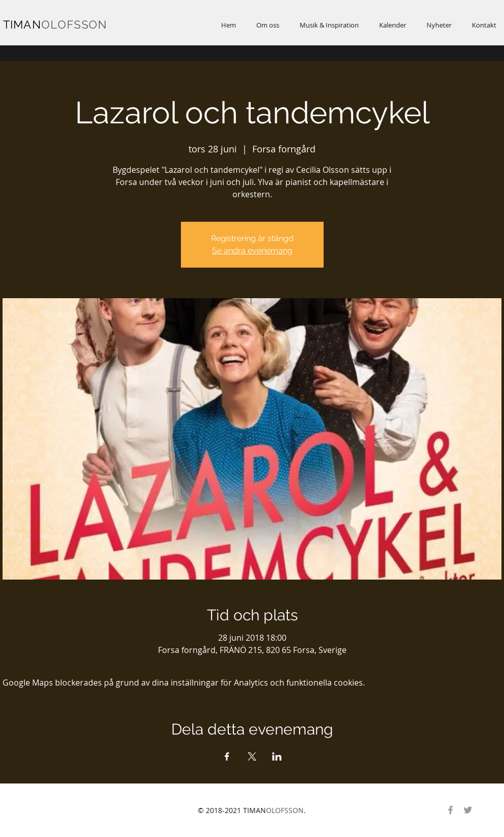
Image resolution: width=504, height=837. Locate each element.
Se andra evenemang (252, 251)
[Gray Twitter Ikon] (468, 810)
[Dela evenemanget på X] (252, 756)
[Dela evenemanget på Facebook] (227, 756)
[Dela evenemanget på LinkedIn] (277, 756)
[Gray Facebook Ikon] (450, 810)
